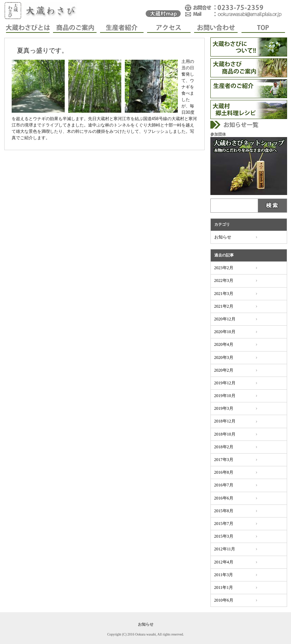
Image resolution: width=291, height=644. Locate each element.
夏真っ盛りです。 (42, 51)
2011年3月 (224, 575)
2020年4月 (224, 344)
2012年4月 (224, 562)
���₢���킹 (234, 11)
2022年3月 (224, 280)
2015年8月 (224, 511)
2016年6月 (224, 498)
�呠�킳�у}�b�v (163, 11)
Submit (273, 206)
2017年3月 (224, 460)
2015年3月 (224, 536)
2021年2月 (224, 306)
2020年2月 (224, 370)
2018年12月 (225, 421)
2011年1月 (224, 587)
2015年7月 (224, 524)
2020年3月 (224, 358)
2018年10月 (225, 434)
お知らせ (223, 237)
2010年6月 (224, 600)
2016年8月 (224, 472)
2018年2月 (224, 447)
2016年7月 (224, 485)
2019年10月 (225, 396)
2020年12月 (225, 319)
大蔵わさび (43, 11)
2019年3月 (224, 408)
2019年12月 (225, 383)
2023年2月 (224, 268)
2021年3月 (224, 294)
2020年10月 (225, 332)
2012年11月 (225, 549)
